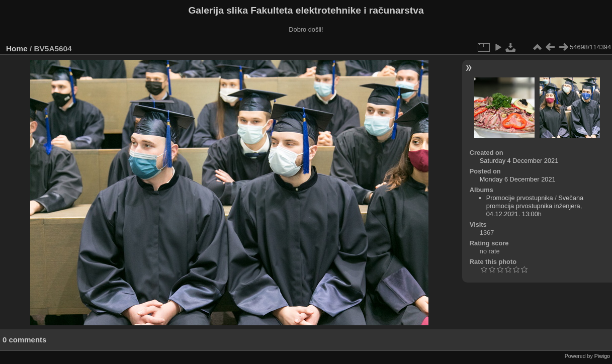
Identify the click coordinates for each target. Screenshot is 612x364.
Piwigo (602, 356)
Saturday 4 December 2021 (519, 161)
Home (17, 49)
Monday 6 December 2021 (518, 179)
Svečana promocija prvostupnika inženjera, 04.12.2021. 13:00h (535, 206)
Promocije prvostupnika (520, 198)
